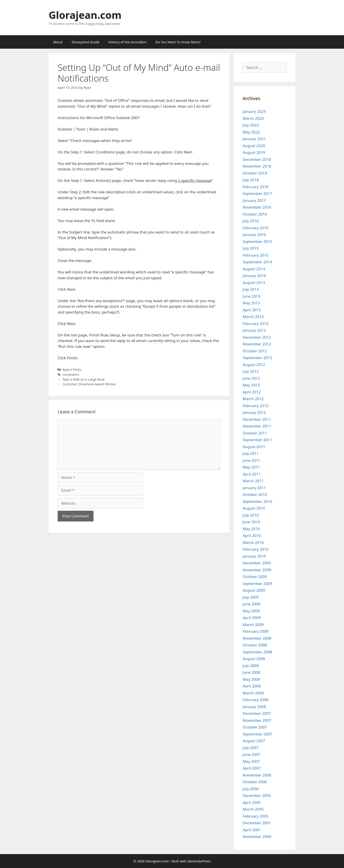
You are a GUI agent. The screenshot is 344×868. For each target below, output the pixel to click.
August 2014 (254, 269)
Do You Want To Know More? (178, 42)
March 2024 (253, 118)
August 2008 (254, 659)
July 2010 (251, 515)
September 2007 (257, 734)
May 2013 (251, 303)
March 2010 (253, 542)
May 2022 (251, 132)
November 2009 (257, 570)
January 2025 (254, 111)
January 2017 (254, 200)
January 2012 (254, 412)
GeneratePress (199, 861)
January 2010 (254, 556)
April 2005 (252, 802)
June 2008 (251, 672)
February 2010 (256, 549)
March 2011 (253, 481)
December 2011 (257, 419)
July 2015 (251, 248)
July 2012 (251, 371)
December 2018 (257, 159)
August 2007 (254, 741)
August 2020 (254, 146)
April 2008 (252, 686)
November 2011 (257, 426)
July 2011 (251, 453)
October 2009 (255, 577)
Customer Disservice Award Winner (89, 384)
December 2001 (257, 823)
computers (71, 374)
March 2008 (253, 693)
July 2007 (251, 748)
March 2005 (253, 809)
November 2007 (257, 720)
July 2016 (251, 221)
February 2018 (256, 187)
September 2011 (257, 440)
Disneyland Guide (86, 42)
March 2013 (253, 317)
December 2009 (257, 563)
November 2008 (257, 638)
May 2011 (251, 467)
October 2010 (255, 494)
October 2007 (255, 727)
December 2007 (257, 713)
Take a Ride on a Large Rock (84, 379)
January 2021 (254, 139)
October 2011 (255, 433)
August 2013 (254, 282)
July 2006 (251, 789)
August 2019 (254, 152)
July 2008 (251, 666)
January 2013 (254, 330)
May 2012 (251, 385)
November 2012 (257, 344)
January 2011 (254, 488)
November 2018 (257, 166)
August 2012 (254, 365)
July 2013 (251, 289)
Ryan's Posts (72, 370)
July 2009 (251, 597)
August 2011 (254, 447)
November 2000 (257, 836)
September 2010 (257, 501)
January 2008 (254, 707)
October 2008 (255, 645)
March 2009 (253, 625)
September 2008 (257, 652)
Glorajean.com (85, 15)
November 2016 (257, 207)
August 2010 (254, 508)
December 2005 (257, 795)
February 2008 (256, 700)
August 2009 (254, 590)
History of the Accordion (127, 42)
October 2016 (255, 214)
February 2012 (256, 406)
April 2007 (252, 768)
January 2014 (254, 276)
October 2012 (255, 351)
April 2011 (252, 474)
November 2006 (257, 775)
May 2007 (251, 761)
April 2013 (252, 310)
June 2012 (251, 378)
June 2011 (251, 460)
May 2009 (251, 611)
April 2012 (252, 392)
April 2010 (252, 535)
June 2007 (251, 754)
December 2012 (257, 337)
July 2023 (251, 125)
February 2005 (256, 816)
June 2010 (251, 522)
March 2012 (253, 399)
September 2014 (257, 262)
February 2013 (256, 324)
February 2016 (256, 228)
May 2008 (251, 679)
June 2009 (251, 604)
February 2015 (256, 255)
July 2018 (251, 180)
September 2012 (257, 358)
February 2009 (256, 631)
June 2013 (251, 296)
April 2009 (252, 618)
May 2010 (251, 529)
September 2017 (257, 193)
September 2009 (257, 583)
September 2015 (257, 241)
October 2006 (255, 782)
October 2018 (255, 173)
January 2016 (254, 234)
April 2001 (252, 830)
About (58, 42)
